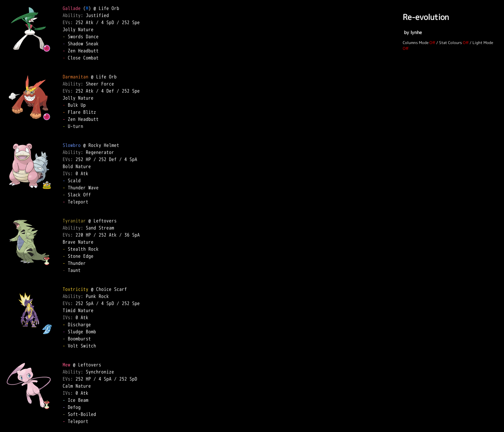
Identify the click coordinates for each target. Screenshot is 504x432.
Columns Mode (416, 43)
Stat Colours (450, 43)
